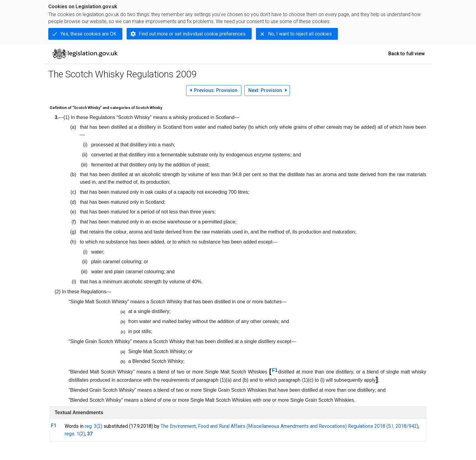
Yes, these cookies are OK (88, 34)
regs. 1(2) (75, 434)
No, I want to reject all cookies (300, 34)
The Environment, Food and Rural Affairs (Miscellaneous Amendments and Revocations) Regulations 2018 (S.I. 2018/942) (289, 426)
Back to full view (406, 54)
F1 (275, 370)
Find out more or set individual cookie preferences (192, 34)
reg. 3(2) (93, 426)
